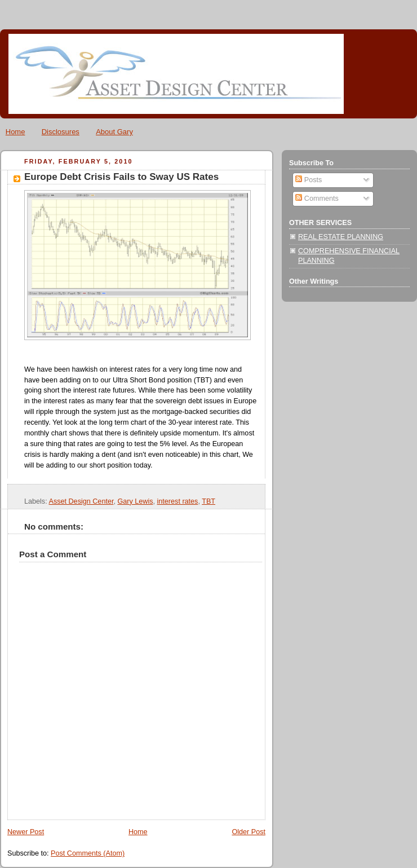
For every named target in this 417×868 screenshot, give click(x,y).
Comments (317, 199)
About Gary (114, 132)
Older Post (249, 832)
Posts (309, 180)
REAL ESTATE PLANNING (341, 237)
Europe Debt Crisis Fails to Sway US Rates (121, 177)
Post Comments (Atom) (88, 853)
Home (15, 132)
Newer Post (26, 832)
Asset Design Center (81, 501)
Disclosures (61, 132)
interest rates (178, 501)
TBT (208, 501)
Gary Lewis (135, 501)
